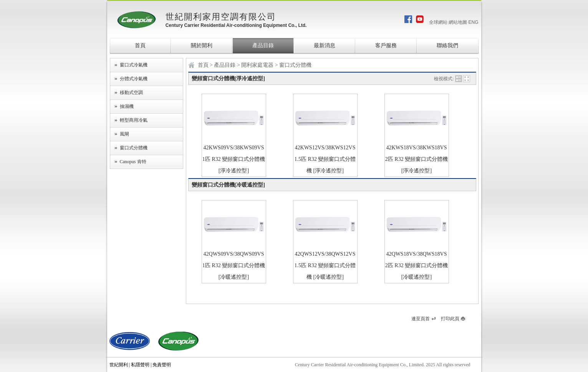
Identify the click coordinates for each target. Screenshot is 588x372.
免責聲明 (162, 365)
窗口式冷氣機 (134, 65)
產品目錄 (263, 45)
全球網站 (438, 22)
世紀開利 (119, 365)
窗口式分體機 (134, 148)
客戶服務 (386, 45)
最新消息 (325, 45)
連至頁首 (421, 319)
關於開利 (202, 45)
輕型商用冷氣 (134, 120)
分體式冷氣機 (134, 79)
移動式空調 (131, 93)
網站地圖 (458, 22)
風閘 (124, 134)
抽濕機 (127, 106)
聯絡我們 (447, 45)
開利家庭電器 (258, 65)
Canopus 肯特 (133, 162)
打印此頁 (450, 319)
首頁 (140, 45)
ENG (473, 22)
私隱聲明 (140, 365)
